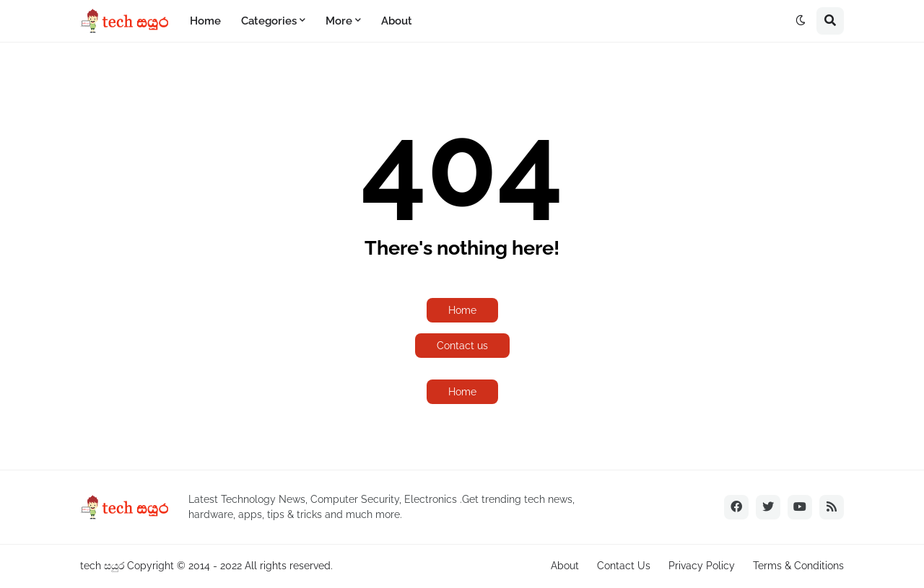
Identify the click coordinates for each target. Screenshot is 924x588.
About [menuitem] (397, 21)
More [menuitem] (339, 21)
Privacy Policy (702, 566)
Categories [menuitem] (269, 21)
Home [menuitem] (205, 21)
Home (462, 310)
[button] (801, 21)
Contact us (462, 346)
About (565, 566)
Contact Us (624, 566)
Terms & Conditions (798, 566)
